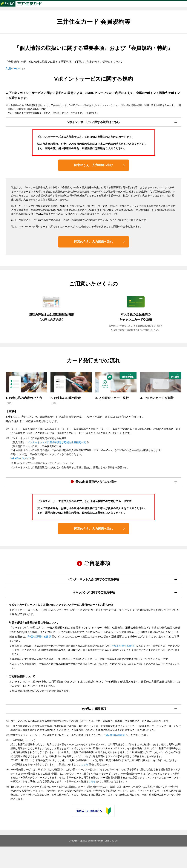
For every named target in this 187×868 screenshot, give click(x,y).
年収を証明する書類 (39, 656)
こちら (85, 786)
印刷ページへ (13, 76)
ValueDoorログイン (21, 468)
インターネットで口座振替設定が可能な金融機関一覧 (57, 451)
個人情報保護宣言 (115, 757)
